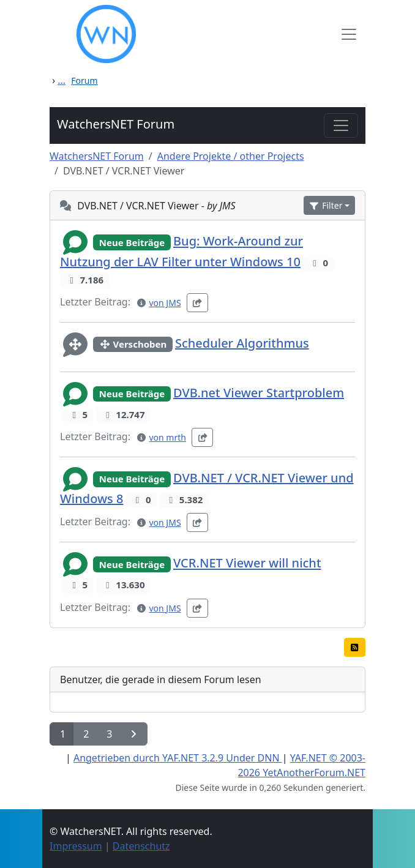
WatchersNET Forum (116, 124)
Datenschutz (141, 846)
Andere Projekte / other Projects (231, 156)
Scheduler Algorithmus (242, 343)
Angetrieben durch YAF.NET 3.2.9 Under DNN (178, 758)
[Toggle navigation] (341, 125)
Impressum (76, 846)
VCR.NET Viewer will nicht (247, 563)
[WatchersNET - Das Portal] (196, 34)
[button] (329, 205)
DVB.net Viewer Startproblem (259, 393)
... (62, 80)
